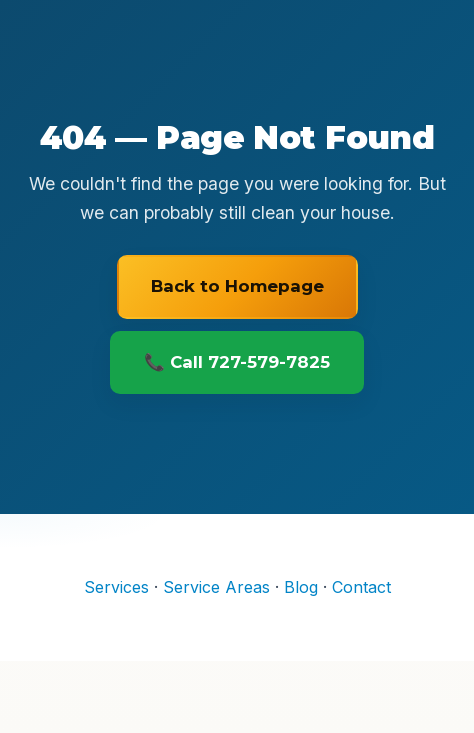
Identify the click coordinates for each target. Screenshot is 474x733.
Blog (301, 587)
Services (116, 587)
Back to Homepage (237, 286)
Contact (361, 587)
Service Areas (216, 587)
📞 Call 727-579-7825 (237, 362)
